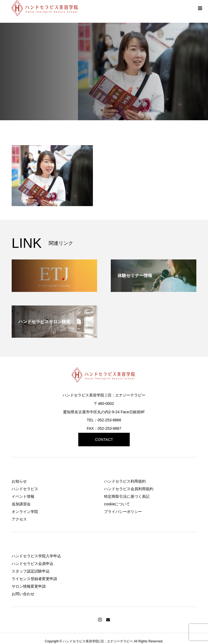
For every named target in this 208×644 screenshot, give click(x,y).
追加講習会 (21, 504)
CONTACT (104, 440)
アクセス (19, 519)
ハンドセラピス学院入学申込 (36, 556)
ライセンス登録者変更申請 (34, 579)
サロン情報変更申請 (29, 586)
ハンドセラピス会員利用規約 (129, 489)
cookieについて (117, 504)
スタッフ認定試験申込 (31, 571)
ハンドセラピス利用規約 (125, 481)
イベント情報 (23, 496)
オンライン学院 (25, 512)
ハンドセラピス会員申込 (32, 564)
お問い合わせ (23, 594)
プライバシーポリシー (123, 512)
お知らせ (19, 481)
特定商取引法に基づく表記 (127, 496)
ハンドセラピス (25, 489)
